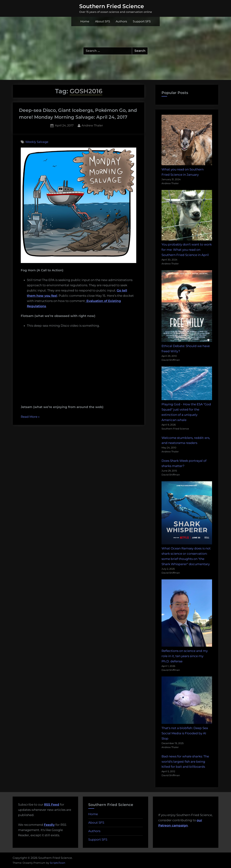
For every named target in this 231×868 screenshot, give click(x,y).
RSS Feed (52, 805)
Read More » (30, 417)
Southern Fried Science (112, 6)
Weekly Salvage (37, 142)
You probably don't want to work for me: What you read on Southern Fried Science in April (187, 250)
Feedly (49, 825)
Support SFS (142, 21)
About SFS (103, 21)
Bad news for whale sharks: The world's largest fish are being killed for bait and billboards (185, 762)
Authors (121, 21)
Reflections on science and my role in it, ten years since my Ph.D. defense (185, 656)
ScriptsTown (57, 863)
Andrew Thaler (92, 125)
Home (85, 21)
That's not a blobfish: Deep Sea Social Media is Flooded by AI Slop (185, 733)
